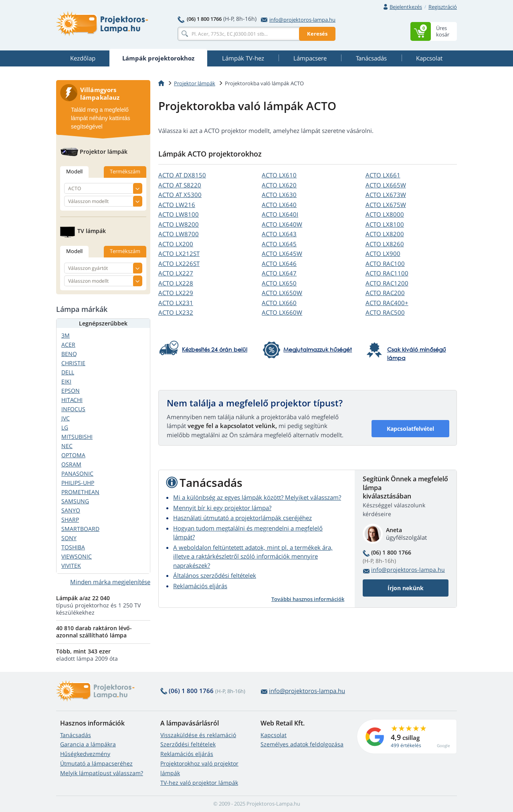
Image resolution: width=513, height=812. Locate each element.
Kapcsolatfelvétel (410, 429)
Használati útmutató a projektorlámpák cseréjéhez (242, 518)
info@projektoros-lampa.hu (298, 20)
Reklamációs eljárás (200, 586)
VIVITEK (71, 566)
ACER (68, 345)
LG (65, 427)
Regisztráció (443, 7)
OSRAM (71, 464)
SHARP (70, 520)
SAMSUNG (75, 501)
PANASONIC (77, 473)
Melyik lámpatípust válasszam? (102, 773)
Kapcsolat (274, 735)
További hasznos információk (308, 599)
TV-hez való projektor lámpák (199, 783)
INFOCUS (73, 409)
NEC (67, 446)
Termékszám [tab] (125, 171)
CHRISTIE (73, 363)
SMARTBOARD (80, 529)
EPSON (71, 391)
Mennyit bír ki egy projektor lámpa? (222, 508)
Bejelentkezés (406, 7)
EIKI (66, 381)
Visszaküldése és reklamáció (198, 735)
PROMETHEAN (80, 492)
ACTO (182, 175)
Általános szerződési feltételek (215, 575)
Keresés (317, 34)
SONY (69, 538)
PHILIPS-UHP (78, 483)
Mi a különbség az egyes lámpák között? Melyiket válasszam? (257, 497)
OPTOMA (73, 455)
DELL (68, 372)
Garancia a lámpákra (88, 744)
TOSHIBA (73, 547)
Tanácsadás (76, 735)
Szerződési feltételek (188, 744)
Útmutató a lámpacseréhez (96, 763)
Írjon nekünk (406, 588)
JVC (66, 418)
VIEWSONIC (77, 556)
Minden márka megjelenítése (110, 582)
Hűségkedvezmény (85, 754)
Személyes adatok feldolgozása (302, 744)
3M (66, 335)
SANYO (71, 510)
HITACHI (72, 400)
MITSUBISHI (77, 437)
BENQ (69, 354)
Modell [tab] (74, 171)
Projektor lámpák (195, 83)
